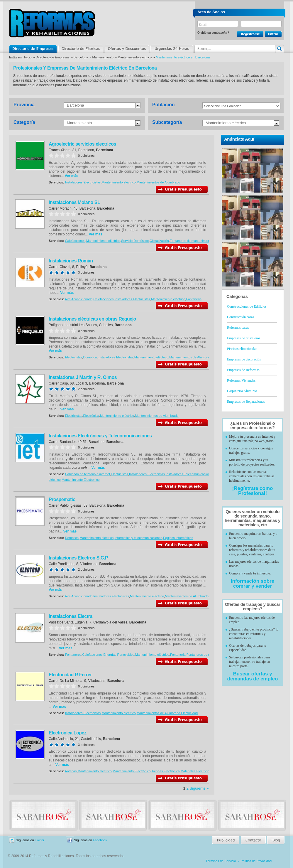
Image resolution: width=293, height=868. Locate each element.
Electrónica (91, 416)
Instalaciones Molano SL (74, 202)
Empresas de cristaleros (244, 338)
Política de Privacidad (256, 861)
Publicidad (226, 840)
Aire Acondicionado (79, 299)
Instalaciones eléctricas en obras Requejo (92, 319)
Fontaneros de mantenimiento (191, 241)
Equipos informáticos (178, 538)
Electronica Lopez (67, 733)
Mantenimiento (103, 57)
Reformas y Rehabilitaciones (52, 23)
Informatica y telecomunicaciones (138, 538)
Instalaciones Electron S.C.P (78, 558)
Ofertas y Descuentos (127, 49)
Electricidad (189, 713)
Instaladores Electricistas (83, 182)
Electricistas (74, 357)
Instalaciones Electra (71, 616)
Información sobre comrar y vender (253, 584)
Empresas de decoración (244, 359)
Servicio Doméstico (135, 241)
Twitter (40, 840)
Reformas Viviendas (241, 380)
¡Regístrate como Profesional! (253, 491)
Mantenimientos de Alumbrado (159, 182)
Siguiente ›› (199, 788)
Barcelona (81, 57)
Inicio (28, 57)
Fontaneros (73, 655)
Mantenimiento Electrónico (81, 480)
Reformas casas (238, 328)
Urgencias (171, 49)
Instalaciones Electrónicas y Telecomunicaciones (100, 436)
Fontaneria (194, 299)
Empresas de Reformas (243, 370)
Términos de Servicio (221, 861)
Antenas (71, 771)
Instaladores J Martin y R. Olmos (83, 377)
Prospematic (62, 499)
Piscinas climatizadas (242, 349)
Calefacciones (75, 241)
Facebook (100, 840)
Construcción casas (241, 317)
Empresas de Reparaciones (246, 402)
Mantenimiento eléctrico (135, 57)
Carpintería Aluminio (242, 391)
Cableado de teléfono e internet (88, 474)
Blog (275, 840)
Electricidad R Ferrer (70, 675)
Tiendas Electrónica (165, 771)
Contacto (253, 840)
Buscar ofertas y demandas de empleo (253, 676)
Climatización (159, 241)
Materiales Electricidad (197, 771)
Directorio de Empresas (33, 49)
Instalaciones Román (71, 261)
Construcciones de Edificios (247, 306)
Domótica (90, 357)
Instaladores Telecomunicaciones (189, 474)
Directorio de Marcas (81, 49)
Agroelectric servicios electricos (82, 144)
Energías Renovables (119, 655)
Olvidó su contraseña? (213, 33)
